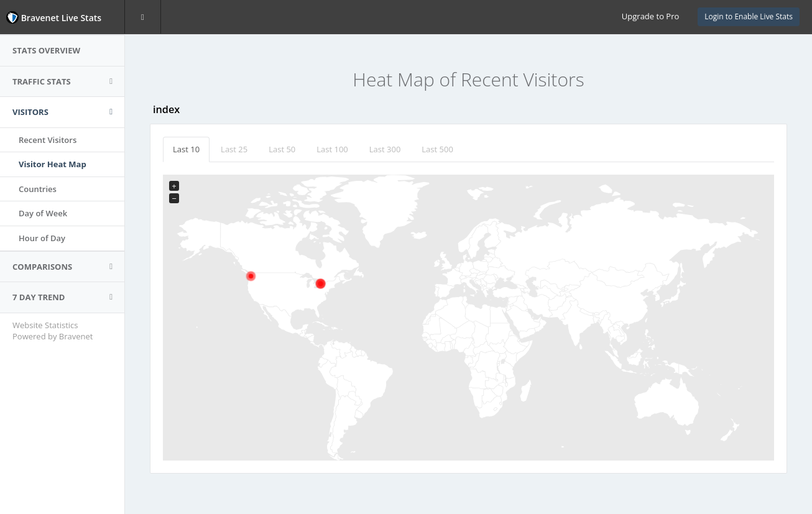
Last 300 (385, 149)
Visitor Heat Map (53, 164)
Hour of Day (42, 238)
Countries (38, 189)
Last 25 (234, 149)
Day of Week (43, 213)
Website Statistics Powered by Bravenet (53, 331)
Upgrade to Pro (650, 16)
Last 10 (186, 149)
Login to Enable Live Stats (749, 16)
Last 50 (282, 149)
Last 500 (437, 149)
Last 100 (332, 149)
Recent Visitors (48, 140)
